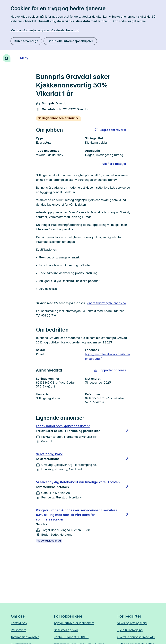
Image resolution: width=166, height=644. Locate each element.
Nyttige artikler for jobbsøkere (74, 623)
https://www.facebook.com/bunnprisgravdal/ (107, 356)
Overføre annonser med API (136, 637)
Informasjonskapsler (25, 637)
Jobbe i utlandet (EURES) (71, 637)
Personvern (18, 630)
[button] (110, 370)
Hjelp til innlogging (130, 630)
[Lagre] (126, 430)
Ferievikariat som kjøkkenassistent (63, 426)
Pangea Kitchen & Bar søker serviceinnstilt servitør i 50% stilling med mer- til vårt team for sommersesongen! (76, 515)
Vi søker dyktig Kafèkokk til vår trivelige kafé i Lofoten (78, 482)
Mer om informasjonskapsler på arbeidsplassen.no (45, 30)
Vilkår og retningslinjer (132, 623)
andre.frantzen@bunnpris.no (107, 303)
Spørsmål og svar (66, 630)
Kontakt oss (19, 623)
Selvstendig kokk (49, 454)
